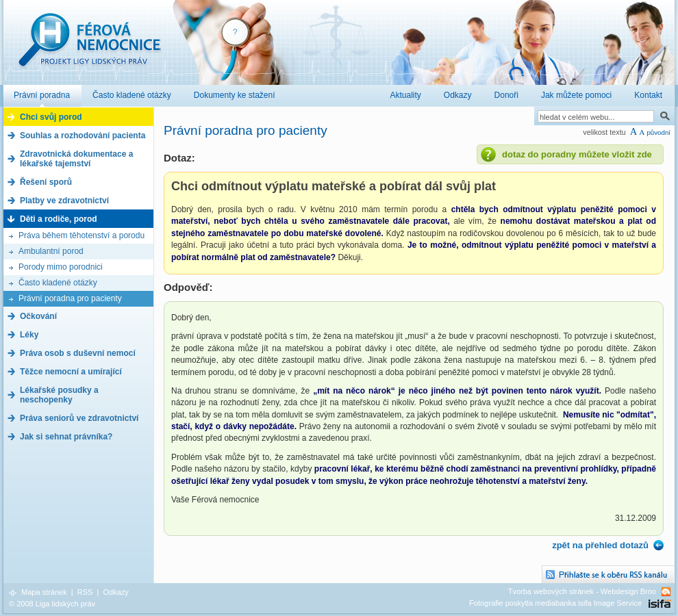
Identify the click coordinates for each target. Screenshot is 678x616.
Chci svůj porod (51, 117)
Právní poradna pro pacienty (70, 298)
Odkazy (115, 592)
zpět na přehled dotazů (600, 545)
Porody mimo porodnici (61, 267)
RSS (85, 592)
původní (658, 132)
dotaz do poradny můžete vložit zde (577, 154)
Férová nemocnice (89, 47)
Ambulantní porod (51, 251)
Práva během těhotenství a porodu (81, 235)
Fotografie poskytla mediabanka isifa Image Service (555, 603)
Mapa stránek (44, 592)
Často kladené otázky (58, 283)
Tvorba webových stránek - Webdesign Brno (582, 591)
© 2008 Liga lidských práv (52, 604)
